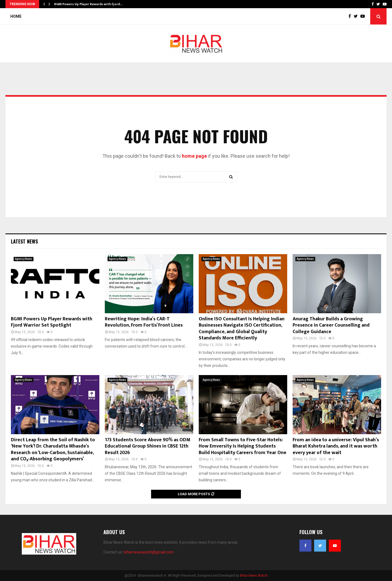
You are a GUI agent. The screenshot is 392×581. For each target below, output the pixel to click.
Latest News (24, 241)
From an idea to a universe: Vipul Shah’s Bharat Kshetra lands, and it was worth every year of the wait (336, 446)
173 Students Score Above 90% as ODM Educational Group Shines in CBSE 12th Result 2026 (148, 446)
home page (194, 156)
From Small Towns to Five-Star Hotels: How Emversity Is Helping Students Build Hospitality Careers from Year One (243, 446)
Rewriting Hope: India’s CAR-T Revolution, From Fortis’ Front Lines (144, 322)
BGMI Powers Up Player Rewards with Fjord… (88, 4)
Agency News (24, 259)
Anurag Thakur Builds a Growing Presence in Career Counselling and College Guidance (331, 325)
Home (16, 16)
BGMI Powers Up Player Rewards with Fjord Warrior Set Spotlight (52, 322)
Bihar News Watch (254, 576)
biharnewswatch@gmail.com (149, 552)
